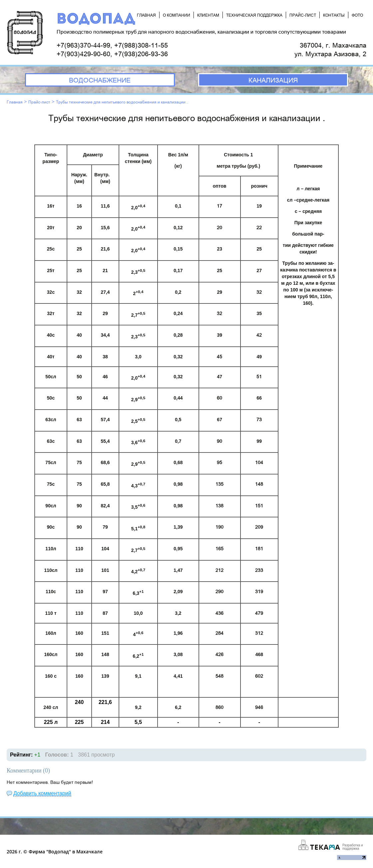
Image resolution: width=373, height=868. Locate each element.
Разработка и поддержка (353, 847)
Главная (15, 102)
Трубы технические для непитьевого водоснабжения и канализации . (122, 102)
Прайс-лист (39, 102)
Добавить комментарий (42, 793)
